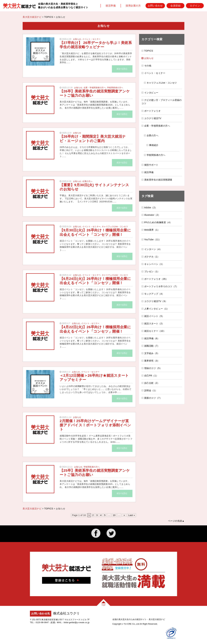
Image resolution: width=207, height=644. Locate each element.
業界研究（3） (152, 361)
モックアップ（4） (154, 294)
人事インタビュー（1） (157, 309)
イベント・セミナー (91, 39)
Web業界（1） (152, 230)
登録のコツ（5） (153, 368)
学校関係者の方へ (115, 88)
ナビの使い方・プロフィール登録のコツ (162, 102)
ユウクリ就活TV (153, 118)
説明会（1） (151, 390)
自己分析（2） (152, 383)
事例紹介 (154, 145)
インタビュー (151, 93)
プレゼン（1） (152, 271)
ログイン (195, 6)
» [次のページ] (124, 515)
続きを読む (122, 69)
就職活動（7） (152, 346)
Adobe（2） (151, 208)
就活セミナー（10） (155, 331)
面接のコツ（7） (153, 398)
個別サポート (151, 165)
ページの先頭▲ (176, 521)
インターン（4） (153, 249)
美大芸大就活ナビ (32, 17)
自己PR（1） (151, 376)
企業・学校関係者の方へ (95, 88)
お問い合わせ (155, 6)
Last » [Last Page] (132, 515)
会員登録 (175, 6)
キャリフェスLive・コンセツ (115, 227)
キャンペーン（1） (154, 264)
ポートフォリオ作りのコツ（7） (161, 286)
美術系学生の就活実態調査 (158, 180)
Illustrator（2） (152, 215)
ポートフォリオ (153, 111)
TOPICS (49, 17)
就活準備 (111, 6)
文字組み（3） (152, 353)
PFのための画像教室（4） (158, 222)
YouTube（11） (153, 240)
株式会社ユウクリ (66, 613)
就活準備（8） (152, 338)
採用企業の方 (133, 6)
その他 (148, 66)
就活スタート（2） (154, 324)
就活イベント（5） (154, 316)
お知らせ (77, 39)
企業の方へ (87, 181)
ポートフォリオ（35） (156, 279)
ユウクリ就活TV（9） (156, 301)
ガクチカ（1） (152, 257)
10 (114, 515)
